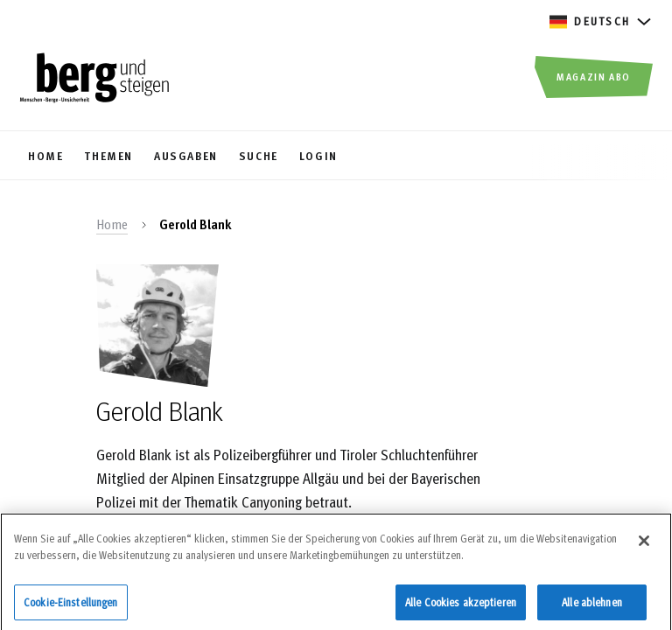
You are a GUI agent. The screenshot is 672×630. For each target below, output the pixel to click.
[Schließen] (644, 544)
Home (112, 224)
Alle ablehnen (592, 605)
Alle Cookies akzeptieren (461, 605)
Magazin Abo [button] (594, 76)
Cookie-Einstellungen (71, 605)
